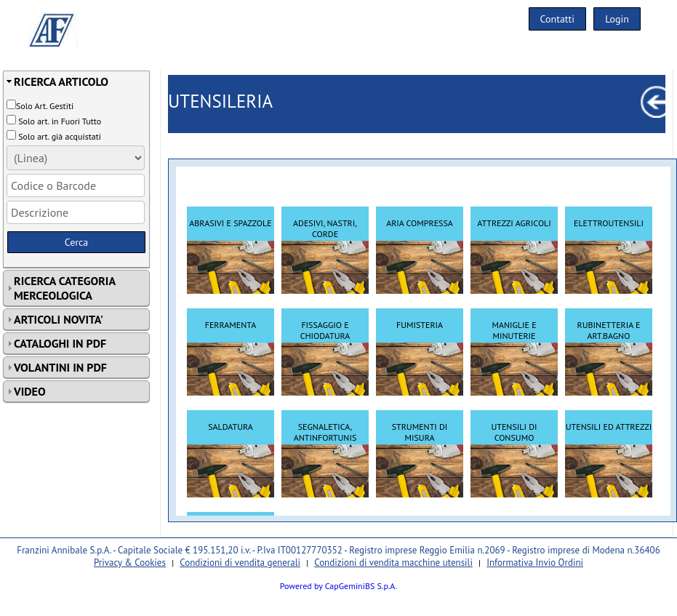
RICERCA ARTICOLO (61, 81)
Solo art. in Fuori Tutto (60, 121)
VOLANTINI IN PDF (60, 367)
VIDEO (30, 391)
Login (617, 19)
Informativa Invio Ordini (535, 563)
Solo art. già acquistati (60, 136)
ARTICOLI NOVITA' (59, 319)
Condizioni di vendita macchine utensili (393, 563)
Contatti (558, 19)
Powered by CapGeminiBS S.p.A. (339, 586)
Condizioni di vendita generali (240, 563)
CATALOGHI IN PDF (60, 343)
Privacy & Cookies (130, 563)
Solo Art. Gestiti (45, 106)
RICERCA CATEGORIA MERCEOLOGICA (65, 288)
